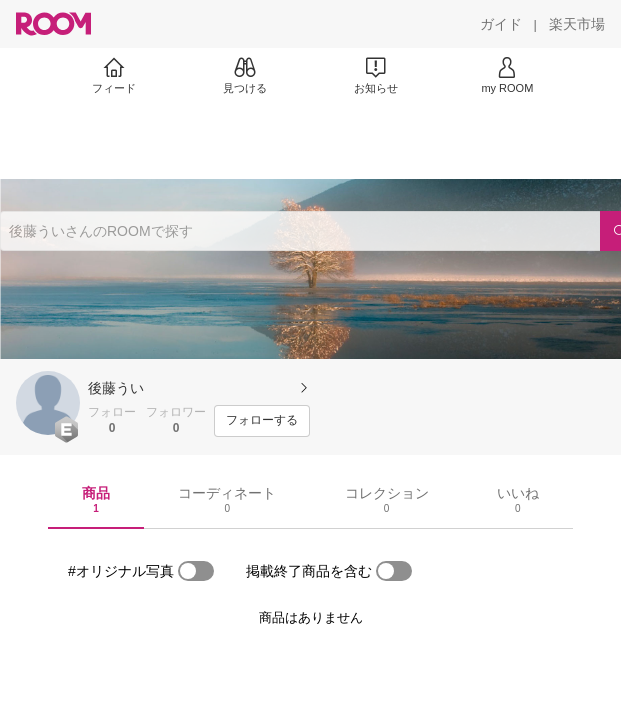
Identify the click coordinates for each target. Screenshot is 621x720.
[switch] (196, 571)
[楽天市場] (577, 24)
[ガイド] (501, 24)
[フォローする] (262, 421)
